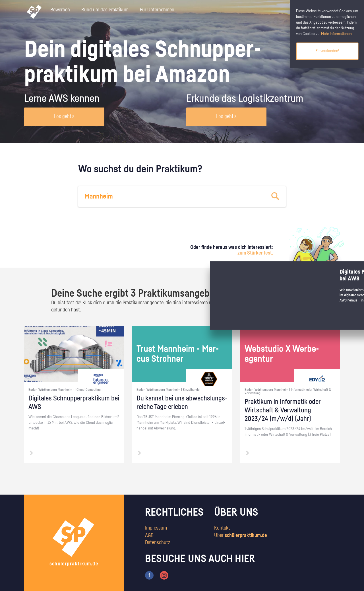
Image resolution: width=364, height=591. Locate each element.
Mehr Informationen (336, 34)
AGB (149, 536)
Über (241, 536)
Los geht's (64, 117)
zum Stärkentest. (255, 253)
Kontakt (222, 528)
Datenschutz (158, 543)
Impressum (156, 528)
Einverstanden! (327, 51)
